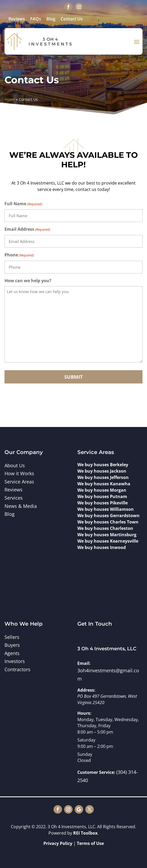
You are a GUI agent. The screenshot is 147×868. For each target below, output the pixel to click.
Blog (51, 19)
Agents (12, 653)
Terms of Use (90, 843)
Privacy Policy (58, 843)
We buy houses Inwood (102, 547)
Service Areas (19, 482)
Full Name (23, 204)
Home (10, 99)
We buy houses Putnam (102, 496)
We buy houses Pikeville (103, 503)
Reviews (17, 19)
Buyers (12, 645)
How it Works (19, 473)
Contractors (17, 669)
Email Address (27, 230)
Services (14, 498)
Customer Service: (96, 772)
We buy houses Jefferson (103, 477)
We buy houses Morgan (102, 490)
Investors (15, 661)
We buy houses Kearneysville (108, 541)
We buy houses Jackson (102, 471)
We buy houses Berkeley (103, 465)
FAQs (36, 19)
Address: (86, 690)
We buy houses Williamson (106, 509)
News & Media (21, 506)
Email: (84, 663)
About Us (15, 465)
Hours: (84, 713)
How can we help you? (28, 281)
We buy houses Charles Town (108, 522)
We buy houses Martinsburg (107, 535)
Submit (73, 377)
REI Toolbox (85, 833)
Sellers (12, 637)
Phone (19, 255)
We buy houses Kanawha (104, 484)
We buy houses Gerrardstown (108, 516)
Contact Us (72, 19)
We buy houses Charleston (105, 528)
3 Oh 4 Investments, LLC (107, 649)
